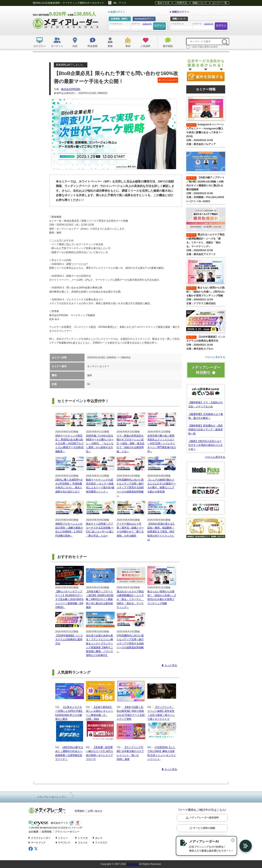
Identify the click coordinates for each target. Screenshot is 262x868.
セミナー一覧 (220, 3)
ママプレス (63, 842)
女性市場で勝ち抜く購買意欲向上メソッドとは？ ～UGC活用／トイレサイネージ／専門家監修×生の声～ (162, 444)
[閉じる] (227, 840)
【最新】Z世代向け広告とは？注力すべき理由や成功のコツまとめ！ (206, 445)
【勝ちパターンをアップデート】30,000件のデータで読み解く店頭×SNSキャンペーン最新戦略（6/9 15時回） (70, 599)
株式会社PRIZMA (71, 89)
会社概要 (33, 831)
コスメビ (82, 842)
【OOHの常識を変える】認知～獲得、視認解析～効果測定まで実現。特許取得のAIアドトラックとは (161, 532)
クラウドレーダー (40, 837)
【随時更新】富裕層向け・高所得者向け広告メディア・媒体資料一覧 (206, 429)
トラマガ (82, 837)
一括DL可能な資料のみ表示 (202, 47)
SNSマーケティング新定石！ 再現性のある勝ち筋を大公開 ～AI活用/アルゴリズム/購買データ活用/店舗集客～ (69, 444)
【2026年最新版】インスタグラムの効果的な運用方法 (69, 639)
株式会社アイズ (48, 823)
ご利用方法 (181, 3)
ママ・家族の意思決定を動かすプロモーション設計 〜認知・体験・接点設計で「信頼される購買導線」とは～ (130, 444)
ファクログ (100, 842)
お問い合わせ (95, 811)
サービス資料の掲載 (202, 828)
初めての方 (164, 3)
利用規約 (80, 811)
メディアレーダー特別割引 (206, 370)
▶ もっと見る (169, 665)
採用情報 (45, 831)
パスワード (141, 26)
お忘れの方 (147, 24)
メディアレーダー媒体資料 (202, 818)
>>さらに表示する (215, 457)
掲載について (200, 3)
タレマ (98, 837)
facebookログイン (144, 19)
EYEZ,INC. (133, 864)
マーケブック (37, 842)
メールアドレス (120, 26)
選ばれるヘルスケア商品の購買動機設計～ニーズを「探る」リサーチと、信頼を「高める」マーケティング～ (130, 599)
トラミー (62, 837)
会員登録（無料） (120, 19)
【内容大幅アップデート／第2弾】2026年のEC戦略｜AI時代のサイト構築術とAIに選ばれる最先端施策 (100, 599)
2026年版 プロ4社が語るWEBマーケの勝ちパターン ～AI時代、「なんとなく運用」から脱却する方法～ (100, 444)
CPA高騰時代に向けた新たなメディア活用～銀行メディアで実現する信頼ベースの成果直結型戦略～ (130, 488)
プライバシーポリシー (64, 831)
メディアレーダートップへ (52, 797)
